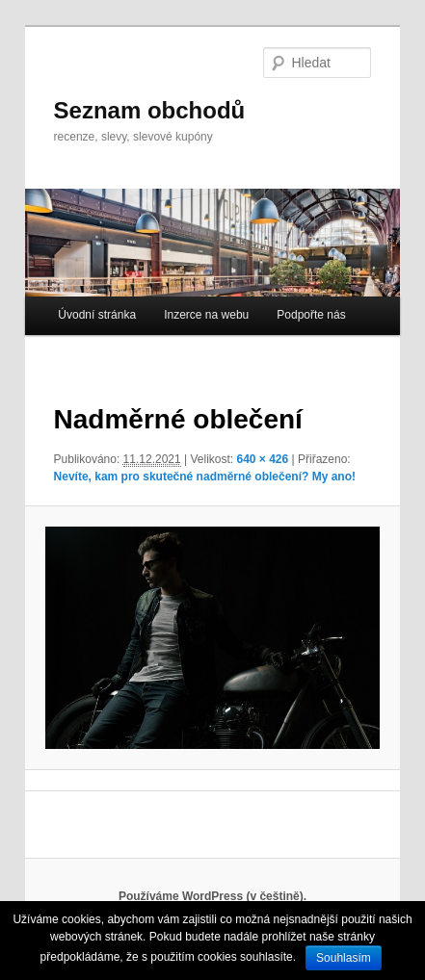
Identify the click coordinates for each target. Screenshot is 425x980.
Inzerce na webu (206, 315)
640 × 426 (262, 459)
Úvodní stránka (97, 315)
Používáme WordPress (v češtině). (212, 896)
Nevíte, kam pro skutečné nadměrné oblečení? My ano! (205, 477)
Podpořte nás (311, 315)
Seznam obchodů (150, 110)
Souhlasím (344, 958)
